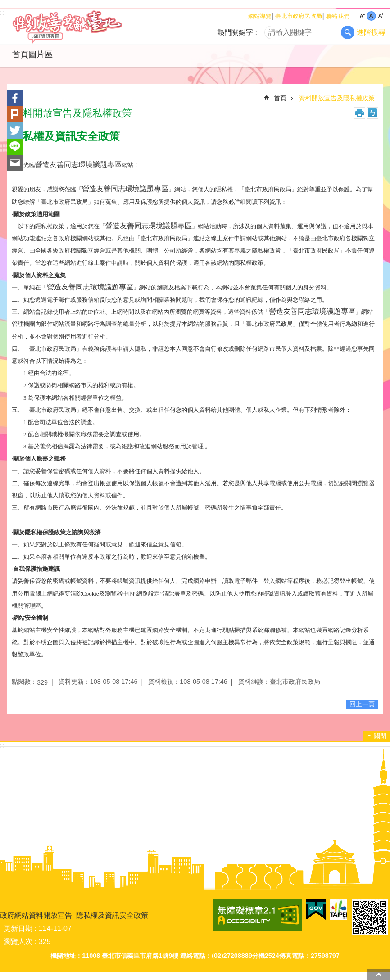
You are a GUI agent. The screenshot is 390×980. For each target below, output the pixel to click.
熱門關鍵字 (235, 32)
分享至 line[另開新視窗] (15, 147)
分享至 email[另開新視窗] (15, 163)
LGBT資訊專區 (79, 27)
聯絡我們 (338, 16)
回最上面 (379, 974)
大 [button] (381, 16)
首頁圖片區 (32, 54)
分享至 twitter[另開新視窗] (15, 131)
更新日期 (18, 928)
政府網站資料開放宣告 (36, 915)
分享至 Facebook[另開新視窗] (15, 98)
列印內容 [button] (359, 113)
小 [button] (362, 16)
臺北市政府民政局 (299, 16)
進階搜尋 (371, 32)
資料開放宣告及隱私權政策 (337, 98)
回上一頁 (362, 704)
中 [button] (371, 16)
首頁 (280, 98)
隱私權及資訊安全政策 (112, 915)
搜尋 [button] (348, 32)
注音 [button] (372, 113)
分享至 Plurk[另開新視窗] (15, 114)
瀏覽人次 (18, 942)
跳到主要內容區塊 (5, 5)
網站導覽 (260, 16)
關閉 (380, 736)
